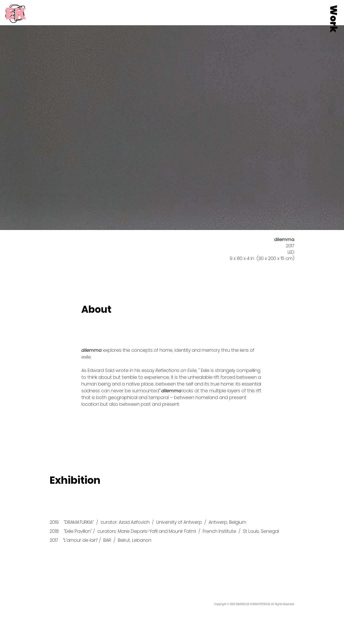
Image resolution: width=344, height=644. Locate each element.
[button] (334, 19)
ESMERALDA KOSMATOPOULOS (253, 604)
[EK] (16, 13)
